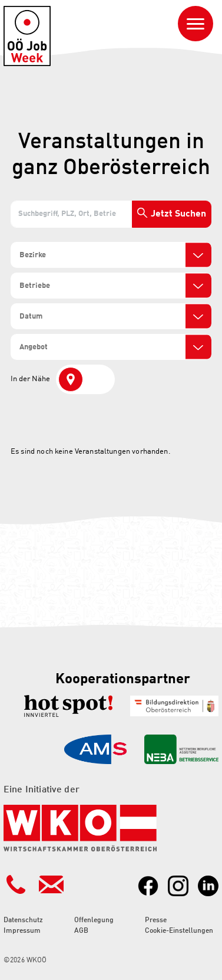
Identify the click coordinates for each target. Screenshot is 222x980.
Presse (156, 920)
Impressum (22, 931)
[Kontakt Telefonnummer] (16, 884)
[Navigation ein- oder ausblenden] (196, 24)
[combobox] (111, 255)
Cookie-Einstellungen (179, 931)
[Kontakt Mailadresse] (51, 884)
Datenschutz (23, 920)
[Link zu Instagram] (178, 886)
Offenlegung (94, 920)
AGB (81, 931)
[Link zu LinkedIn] (208, 886)
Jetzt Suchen (178, 214)
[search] (61, 255)
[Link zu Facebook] (148, 886)
